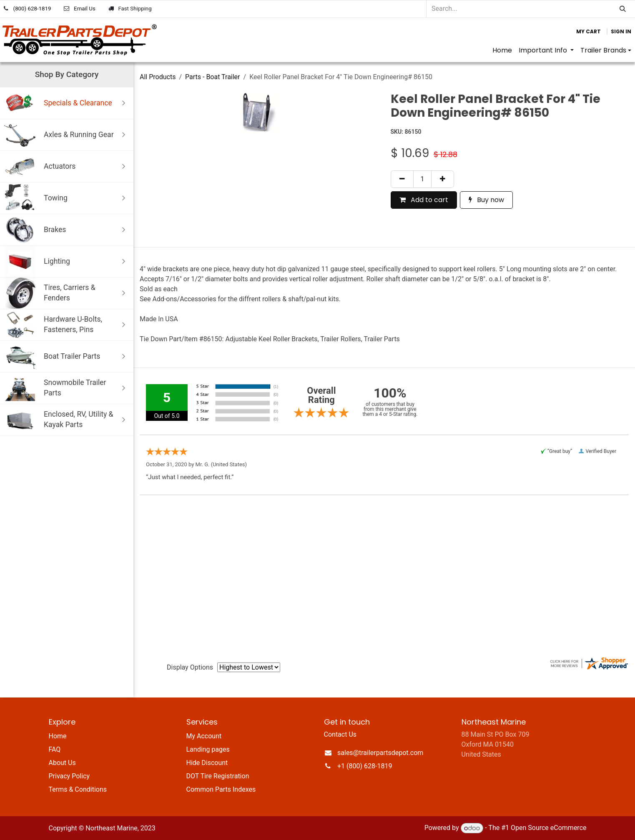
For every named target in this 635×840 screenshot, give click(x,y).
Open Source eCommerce (549, 828)
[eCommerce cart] (589, 32)
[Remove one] (402, 179)
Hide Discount (207, 763)
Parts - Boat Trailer (213, 77)
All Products (158, 77)
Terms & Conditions (78, 789)
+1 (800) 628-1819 (365, 766)
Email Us (85, 9)
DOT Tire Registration (218, 776)
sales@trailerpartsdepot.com (380, 753)
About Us (62, 763)
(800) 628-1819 (32, 9)
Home (58, 736)
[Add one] (443, 179)
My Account (204, 736)
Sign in (621, 31)
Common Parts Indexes (221, 789)
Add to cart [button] (424, 200)
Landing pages (208, 749)
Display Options (190, 667)
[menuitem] (502, 50)
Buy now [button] (486, 200)
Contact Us (340, 734)
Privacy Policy (69, 776)
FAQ (55, 749)
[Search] (623, 9)
